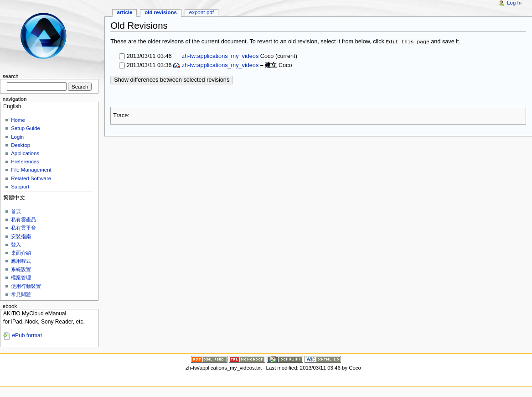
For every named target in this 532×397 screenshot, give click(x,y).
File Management (31, 170)
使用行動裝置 (26, 286)
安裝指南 (21, 236)
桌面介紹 (21, 253)
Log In (514, 3)
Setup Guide (26, 128)
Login (17, 137)
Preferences (25, 162)
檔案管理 (21, 277)
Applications (25, 153)
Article (125, 12)
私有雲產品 (23, 219)
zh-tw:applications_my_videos (219, 56)
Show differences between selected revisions (172, 80)
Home (18, 120)
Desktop (21, 145)
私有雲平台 (23, 228)
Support (20, 187)
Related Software (31, 178)
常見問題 (21, 294)
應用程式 (21, 261)
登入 (16, 245)
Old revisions (161, 12)
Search (11, 76)
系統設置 (21, 269)
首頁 (16, 211)
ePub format (27, 335)
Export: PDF (201, 12)
